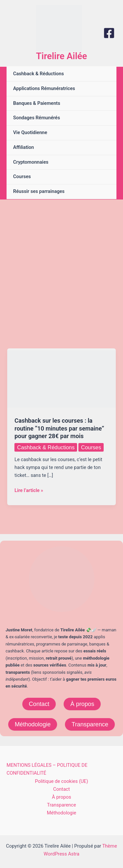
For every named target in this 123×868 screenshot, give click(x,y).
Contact (39, 704)
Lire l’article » (29, 490)
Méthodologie (33, 724)
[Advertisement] (61, 264)
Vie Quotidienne (30, 132)
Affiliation (24, 147)
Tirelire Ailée (61, 56)
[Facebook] (109, 33)
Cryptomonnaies (31, 162)
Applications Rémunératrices (44, 88)
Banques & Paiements (37, 103)
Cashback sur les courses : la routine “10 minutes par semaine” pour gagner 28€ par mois (59, 428)
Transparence (90, 724)
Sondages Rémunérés (37, 118)
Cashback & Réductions (39, 74)
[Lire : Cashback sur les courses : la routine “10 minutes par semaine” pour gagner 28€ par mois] (61, 379)
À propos (82, 704)
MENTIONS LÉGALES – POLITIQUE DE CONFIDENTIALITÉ (47, 769)
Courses (22, 176)
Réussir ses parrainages (39, 191)
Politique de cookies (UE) (62, 781)
